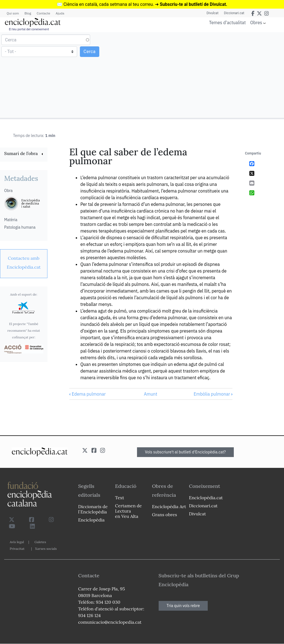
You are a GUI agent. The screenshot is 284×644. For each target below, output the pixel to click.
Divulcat (213, 13)
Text (120, 498)
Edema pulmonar (88, 394)
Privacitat (17, 549)
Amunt (151, 394)
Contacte (43, 13)
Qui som (13, 13)
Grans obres (164, 515)
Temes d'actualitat (227, 23)
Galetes (40, 542)
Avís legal (17, 542)
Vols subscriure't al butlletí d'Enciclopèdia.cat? (186, 452)
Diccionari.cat (234, 13)
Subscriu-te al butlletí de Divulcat (193, 4)
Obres (256, 22)
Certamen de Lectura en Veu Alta (128, 511)
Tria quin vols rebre (183, 606)
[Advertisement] (212, 75)
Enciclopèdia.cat (206, 498)
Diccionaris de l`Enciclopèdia (93, 509)
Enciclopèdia (91, 520)
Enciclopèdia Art (169, 506)
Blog (28, 13)
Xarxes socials (46, 549)
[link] (24, 154)
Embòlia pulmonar (213, 394)
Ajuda (60, 13)
